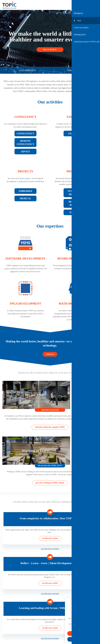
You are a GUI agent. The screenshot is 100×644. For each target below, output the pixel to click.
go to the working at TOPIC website (50, 483)
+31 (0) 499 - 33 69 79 (27, 70)
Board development (75, 259)
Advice (25, 152)
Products (75, 171)
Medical (25, 198)
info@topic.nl (73, 70)
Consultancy (25, 117)
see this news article (50, 538)
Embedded (25, 191)
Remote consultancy (25, 143)
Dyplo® (75, 212)
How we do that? (50, 49)
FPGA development (25, 304)
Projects (25, 171)
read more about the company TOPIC (50, 427)
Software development (25, 259)
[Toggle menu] (95, 5)
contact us (50, 354)
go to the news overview (50, 549)
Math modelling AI (75, 304)
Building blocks (75, 203)
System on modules (75, 193)
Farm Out (75, 117)
